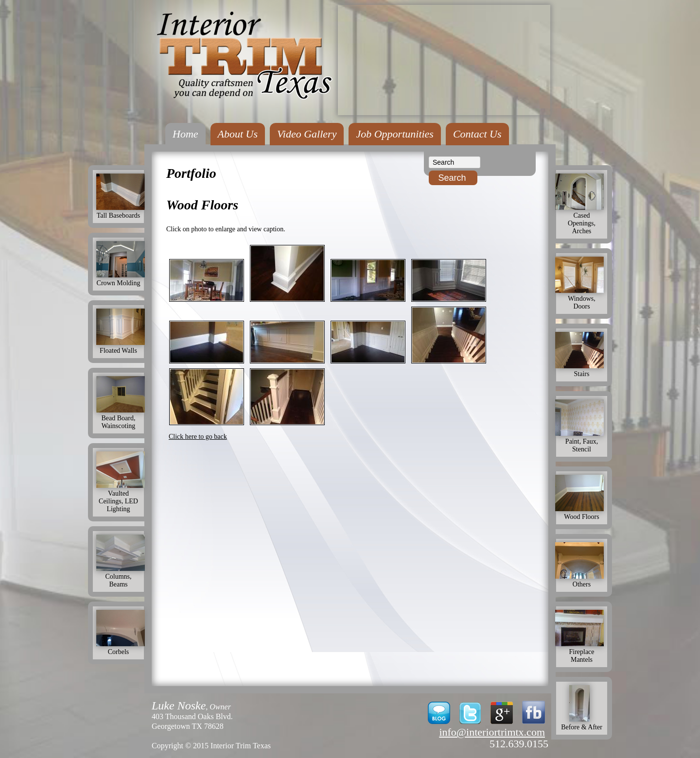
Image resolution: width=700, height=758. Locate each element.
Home (185, 134)
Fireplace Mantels (582, 652)
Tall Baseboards (121, 212)
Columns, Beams (121, 577)
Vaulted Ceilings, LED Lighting (121, 497)
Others (582, 580)
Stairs (582, 370)
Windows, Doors (582, 299)
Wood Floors (582, 513)
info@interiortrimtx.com (492, 732)
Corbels (121, 648)
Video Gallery (307, 134)
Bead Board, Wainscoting (121, 418)
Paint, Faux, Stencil (582, 441)
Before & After (582, 723)
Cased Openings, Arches (582, 219)
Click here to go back (198, 437)
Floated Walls (121, 347)
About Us (238, 134)
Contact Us (477, 134)
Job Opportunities (395, 134)
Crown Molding (121, 279)
